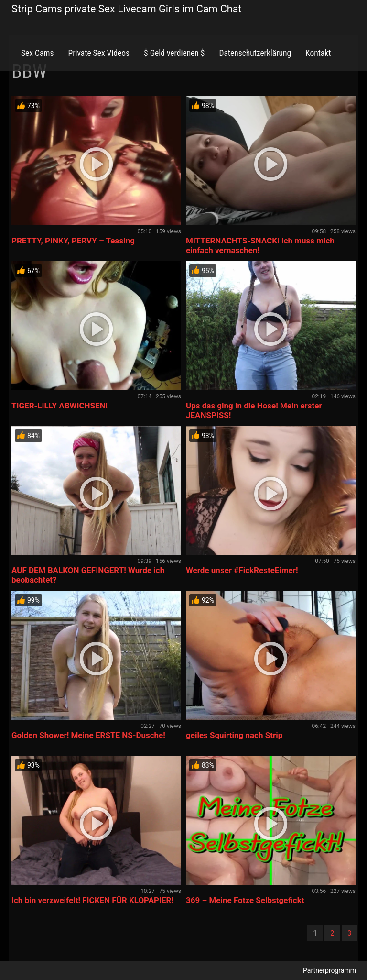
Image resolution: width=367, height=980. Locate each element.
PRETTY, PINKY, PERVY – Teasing (73, 241)
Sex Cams (37, 53)
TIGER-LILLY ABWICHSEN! (59, 406)
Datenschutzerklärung (255, 53)
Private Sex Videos (99, 53)
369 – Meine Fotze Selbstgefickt (245, 900)
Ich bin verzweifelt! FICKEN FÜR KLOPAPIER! (92, 900)
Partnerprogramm (329, 970)
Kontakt (318, 53)
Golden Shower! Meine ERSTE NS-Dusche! (88, 735)
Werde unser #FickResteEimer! (242, 570)
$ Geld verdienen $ (174, 53)
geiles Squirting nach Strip (234, 735)
